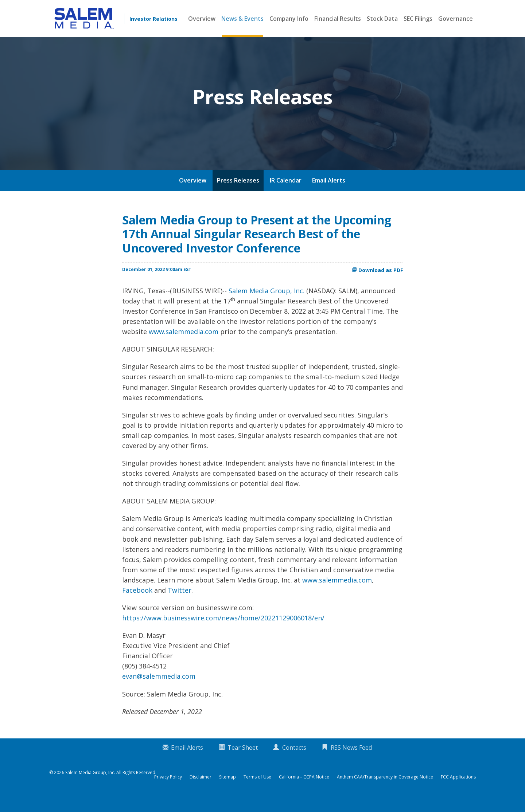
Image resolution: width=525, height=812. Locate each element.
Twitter (180, 603)
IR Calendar (286, 193)
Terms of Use (257, 790)
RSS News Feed (351, 760)
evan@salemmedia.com (159, 689)
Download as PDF (377, 283)
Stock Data (382, 19)
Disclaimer (201, 790)
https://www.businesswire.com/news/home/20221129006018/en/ (223, 631)
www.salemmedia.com (184, 344)
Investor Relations (153, 19)
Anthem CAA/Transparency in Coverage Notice (385, 790)
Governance (456, 19)
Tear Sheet (243, 760)
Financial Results (338, 19)
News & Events (242, 19)
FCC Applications (458, 790)
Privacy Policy (168, 790)
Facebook (137, 603)
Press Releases (238, 193)
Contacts (294, 760)
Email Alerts (329, 193)
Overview (202, 19)
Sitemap (227, 790)
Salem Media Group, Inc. (267, 303)
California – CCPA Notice (304, 790)
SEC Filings (418, 19)
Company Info (289, 19)
